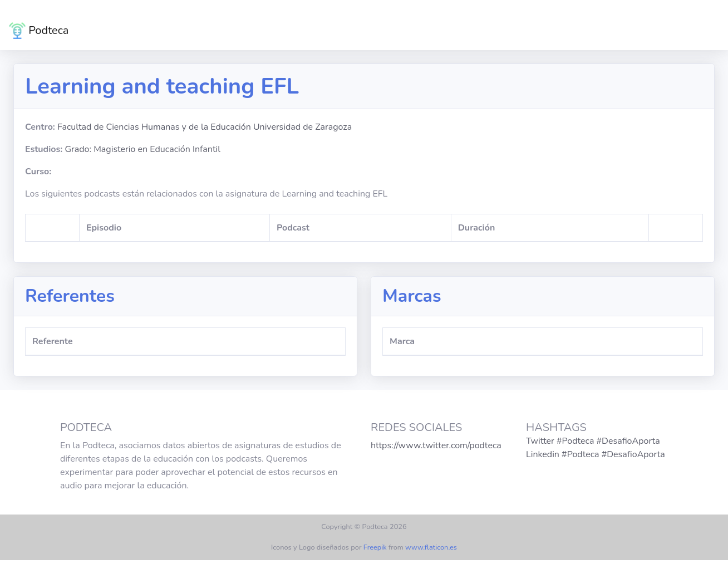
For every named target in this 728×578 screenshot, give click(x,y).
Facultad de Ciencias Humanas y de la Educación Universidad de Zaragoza (205, 127)
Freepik (375, 547)
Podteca (39, 31)
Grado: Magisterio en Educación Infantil (142, 149)
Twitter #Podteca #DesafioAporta (593, 441)
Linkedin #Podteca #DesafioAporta (596, 454)
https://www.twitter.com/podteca (436, 445)
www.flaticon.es (431, 547)
